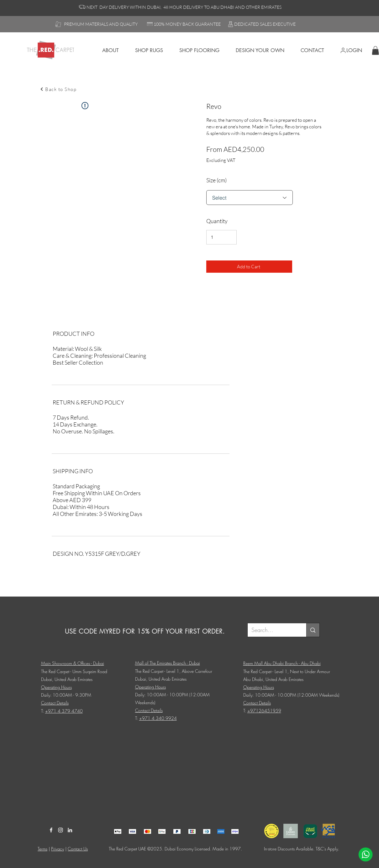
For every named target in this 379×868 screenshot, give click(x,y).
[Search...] (272, 630)
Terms (42, 849)
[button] (375, 50)
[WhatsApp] (366, 855)
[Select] (250, 198)
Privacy (58, 849)
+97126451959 (264, 711)
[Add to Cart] (249, 267)
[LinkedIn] (70, 830)
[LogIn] (354, 50)
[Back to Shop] (58, 89)
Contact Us (78, 849)
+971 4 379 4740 (64, 711)
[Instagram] (61, 830)
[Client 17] (118, 831)
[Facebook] (51, 830)
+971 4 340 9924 (158, 718)
